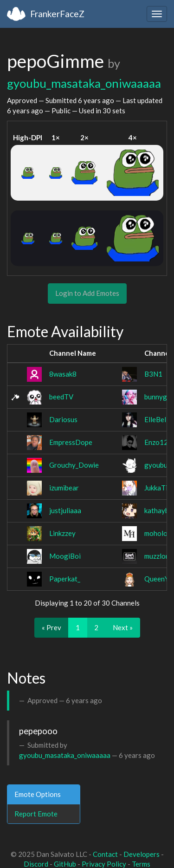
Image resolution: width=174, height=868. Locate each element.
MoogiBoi (65, 556)
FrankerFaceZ (57, 14)
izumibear (64, 488)
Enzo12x (158, 442)
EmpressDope (71, 442)
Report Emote (36, 814)
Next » (123, 627)
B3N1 (153, 374)
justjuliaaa (65, 510)
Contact (105, 854)
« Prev (52, 627)
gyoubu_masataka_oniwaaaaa (84, 83)
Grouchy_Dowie (74, 465)
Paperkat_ (65, 579)
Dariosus (63, 419)
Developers (142, 854)
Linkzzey (62, 533)
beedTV (61, 397)
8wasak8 (63, 374)
